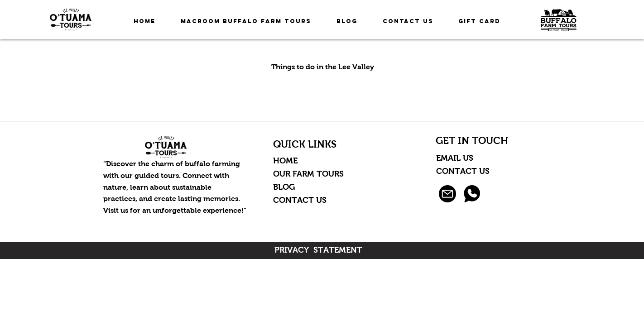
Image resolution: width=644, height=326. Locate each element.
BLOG (284, 187)
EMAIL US (456, 158)
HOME (285, 161)
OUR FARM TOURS (308, 174)
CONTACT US (300, 200)
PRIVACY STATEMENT (318, 250)
